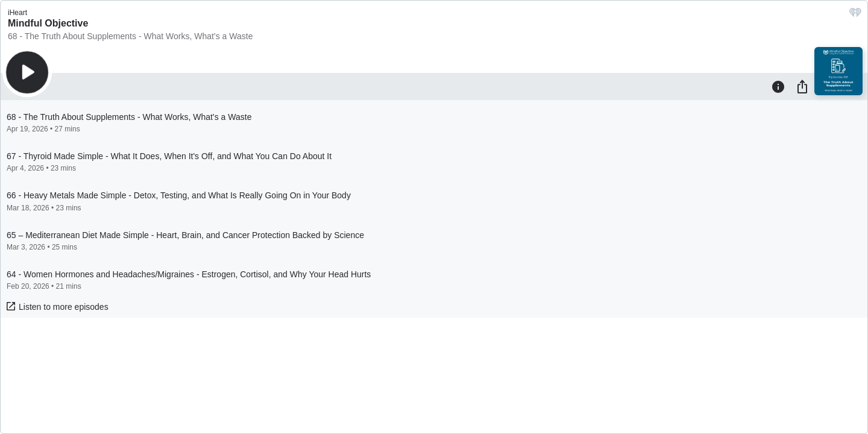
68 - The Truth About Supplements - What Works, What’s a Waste (130, 36)
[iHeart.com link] (855, 15)
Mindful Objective (48, 23)
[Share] (802, 86)
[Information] (778, 86)
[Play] (27, 72)
